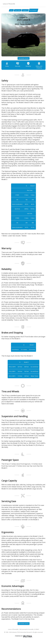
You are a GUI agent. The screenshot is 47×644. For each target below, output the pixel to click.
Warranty (18, 64)
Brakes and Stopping (39, 65)
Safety (7, 64)
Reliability (28, 64)
